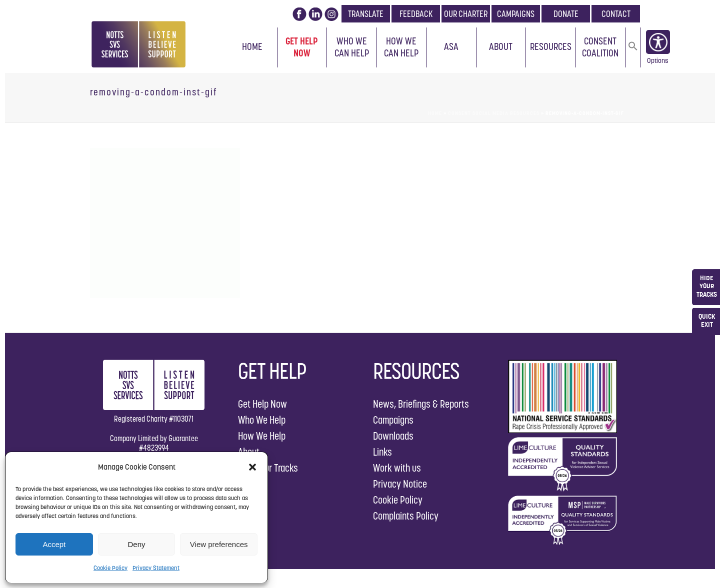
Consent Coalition (600, 47)
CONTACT (616, 14)
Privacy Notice (400, 484)
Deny (136, 544)
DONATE (566, 14)
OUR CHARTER (466, 14)
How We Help (262, 436)
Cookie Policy (110, 568)
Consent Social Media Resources (494, 113)
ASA (451, 46)
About (501, 46)
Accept (54, 544)
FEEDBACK (416, 14)
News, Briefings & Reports (421, 404)
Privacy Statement (156, 568)
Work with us (397, 468)
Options (658, 62)
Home (252, 46)
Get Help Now (302, 47)
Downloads (393, 436)
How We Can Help (401, 47)
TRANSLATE (366, 14)
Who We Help (262, 420)
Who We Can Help (352, 47)
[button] (252, 467)
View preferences (219, 544)
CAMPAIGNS (516, 14)
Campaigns (393, 420)
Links (382, 452)
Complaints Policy (406, 516)
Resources (551, 46)
